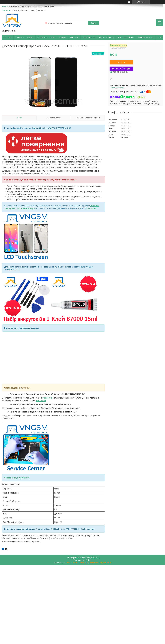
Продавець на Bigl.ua (83, 560)
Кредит (63, 38)
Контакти (74, 38)
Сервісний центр (107, 38)
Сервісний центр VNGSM (17, 478)
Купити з (121, 69)
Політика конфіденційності (100, 563)
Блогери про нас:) (146, 38)
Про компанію (89, 38)
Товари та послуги (24, 38)
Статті (160, 38)
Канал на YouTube (126, 38)
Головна (8, 38)
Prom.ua (96, 558)
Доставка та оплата (46, 38)
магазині (47, 398)
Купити (121, 62)
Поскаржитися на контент (77, 563)
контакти (41, 401)
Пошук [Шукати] (93, 23)
